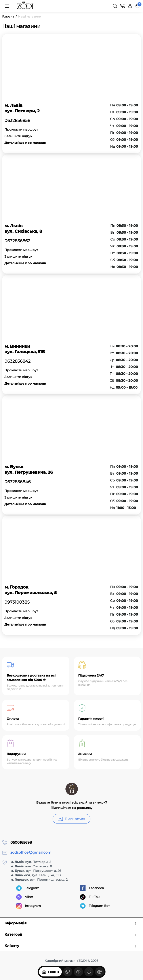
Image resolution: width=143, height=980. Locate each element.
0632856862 (17, 241)
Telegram (28, 888)
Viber (25, 897)
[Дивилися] (68, 972)
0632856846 (18, 482)
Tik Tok (90, 897)
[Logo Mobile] (25, 6)
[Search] (115, 6)
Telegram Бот (95, 906)
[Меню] (7, 6)
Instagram (29, 906)
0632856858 (17, 121)
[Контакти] (122, 6)
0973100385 (17, 602)
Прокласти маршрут (21, 129)
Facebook (92, 888)
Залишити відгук (18, 136)
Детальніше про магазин (25, 143)
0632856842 (17, 361)
